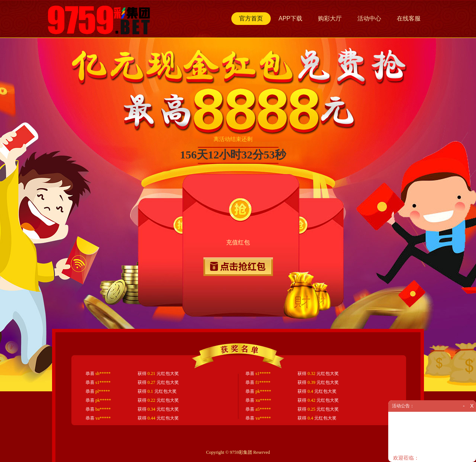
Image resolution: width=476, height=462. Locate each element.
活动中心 (369, 18)
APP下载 (290, 18)
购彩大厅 (330, 18)
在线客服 (409, 18)
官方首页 (251, 18)
